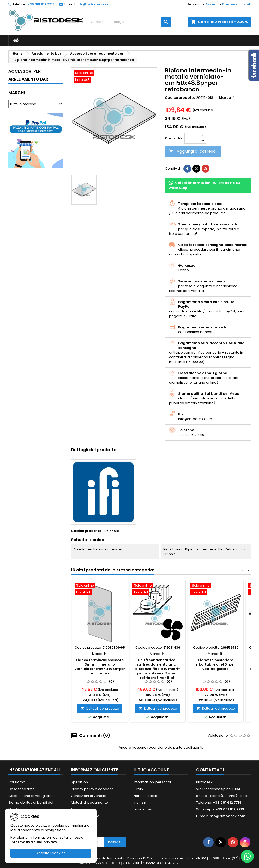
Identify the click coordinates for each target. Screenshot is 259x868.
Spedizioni (80, 782)
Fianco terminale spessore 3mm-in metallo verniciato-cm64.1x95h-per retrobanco (100, 667)
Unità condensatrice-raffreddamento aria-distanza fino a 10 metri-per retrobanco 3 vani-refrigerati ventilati (158, 669)
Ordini (139, 789)
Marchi (17, 93)
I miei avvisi (143, 809)
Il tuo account (151, 770)
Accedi (211, 4)
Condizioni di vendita (89, 796)
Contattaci (210, 770)
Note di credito (146, 796)
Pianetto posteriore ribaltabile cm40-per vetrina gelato (216, 664)
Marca (225, 98)
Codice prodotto (180, 98)
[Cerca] (130, 22)
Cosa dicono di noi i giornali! (32, 796)
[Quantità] (192, 138)
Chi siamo (17, 782)
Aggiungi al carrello (192, 151)
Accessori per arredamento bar (28, 75)
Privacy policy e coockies (92, 789)
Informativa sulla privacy (34, 842)
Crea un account (236, 4)
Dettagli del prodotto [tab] (94, 450)
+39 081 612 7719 (41, 4)
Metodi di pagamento (89, 802)
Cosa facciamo (22, 789)
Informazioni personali (153, 782)
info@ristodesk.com (94, 4)
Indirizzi (140, 802)
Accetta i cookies (51, 853)
